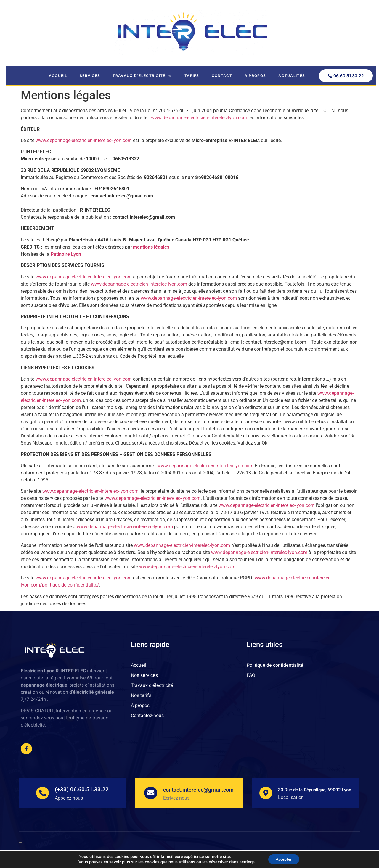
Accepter (284, 859)
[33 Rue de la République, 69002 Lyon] (266, 793)
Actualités (292, 76)
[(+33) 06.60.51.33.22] (43, 793)
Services (90, 76)
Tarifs (192, 76)
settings (246, 861)
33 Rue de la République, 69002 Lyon (315, 790)
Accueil (58, 76)
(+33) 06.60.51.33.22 (82, 789)
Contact (222, 76)
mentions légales (151, 247)
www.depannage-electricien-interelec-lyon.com (199, 118)
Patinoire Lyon (66, 254)
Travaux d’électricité (142, 76)
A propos (255, 76)
